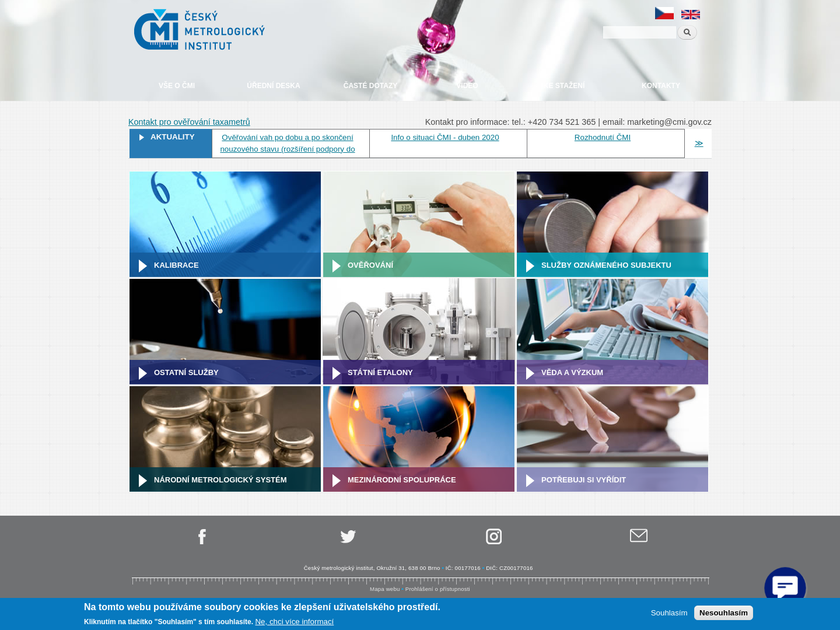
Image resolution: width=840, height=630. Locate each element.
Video (467, 86)
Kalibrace (176, 265)
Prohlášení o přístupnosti (438, 589)
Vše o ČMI (177, 86)
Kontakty (661, 86)
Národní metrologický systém (220, 480)
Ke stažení (564, 86)
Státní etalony (380, 372)
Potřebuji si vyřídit (584, 480)
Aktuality (173, 137)
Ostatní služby (186, 372)
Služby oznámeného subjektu (606, 265)
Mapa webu (385, 589)
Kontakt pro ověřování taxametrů (189, 122)
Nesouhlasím (724, 613)
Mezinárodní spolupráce (402, 480)
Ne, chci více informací (294, 622)
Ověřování (370, 265)
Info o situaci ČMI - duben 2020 (445, 137)
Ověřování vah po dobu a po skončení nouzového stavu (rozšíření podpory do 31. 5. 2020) (287, 149)
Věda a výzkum (572, 372)
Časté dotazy (370, 86)
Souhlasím (669, 613)
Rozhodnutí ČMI (603, 137)
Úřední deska (273, 86)
